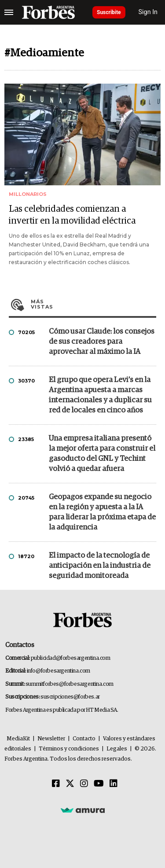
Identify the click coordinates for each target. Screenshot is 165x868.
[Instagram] (84, 784)
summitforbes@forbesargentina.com (70, 684)
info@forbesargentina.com (59, 671)
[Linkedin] (114, 784)
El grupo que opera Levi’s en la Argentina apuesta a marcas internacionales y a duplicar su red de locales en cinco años (100, 395)
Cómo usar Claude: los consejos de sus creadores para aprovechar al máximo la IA (102, 342)
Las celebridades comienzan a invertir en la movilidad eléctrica (72, 215)
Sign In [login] (148, 12)
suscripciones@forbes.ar (70, 697)
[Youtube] (99, 784)
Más (93, 304)
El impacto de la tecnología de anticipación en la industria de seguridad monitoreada (100, 566)
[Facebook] (56, 784)
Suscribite (109, 12)
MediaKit (18, 739)
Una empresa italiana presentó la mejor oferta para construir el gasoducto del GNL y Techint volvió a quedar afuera (102, 454)
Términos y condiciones (69, 749)
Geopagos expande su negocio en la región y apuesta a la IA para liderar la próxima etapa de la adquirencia (102, 512)
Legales (117, 749)
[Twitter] (70, 784)
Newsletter (51, 739)
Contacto (84, 739)
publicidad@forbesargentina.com (71, 658)
